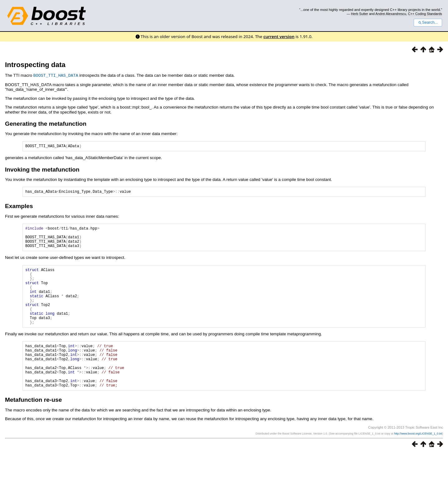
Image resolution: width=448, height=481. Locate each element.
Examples (19, 208)
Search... (428, 22)
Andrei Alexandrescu (391, 14)
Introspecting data (35, 65)
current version (279, 36)
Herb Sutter (360, 14)
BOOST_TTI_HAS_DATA (56, 75)
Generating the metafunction (46, 123)
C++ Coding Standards (425, 14)
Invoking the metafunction (42, 170)
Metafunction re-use (33, 428)
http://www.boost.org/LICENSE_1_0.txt (418, 461)
